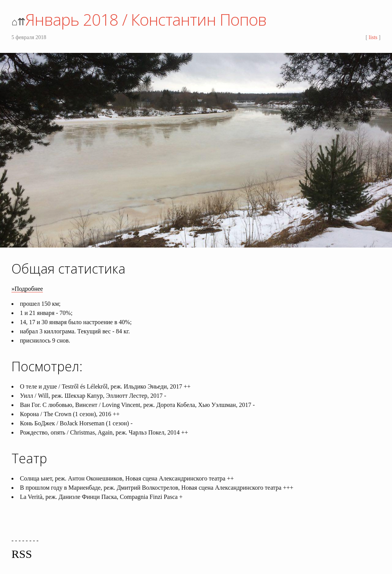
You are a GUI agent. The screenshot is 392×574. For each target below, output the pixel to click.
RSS (22, 554)
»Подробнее (27, 289)
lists (373, 37)
